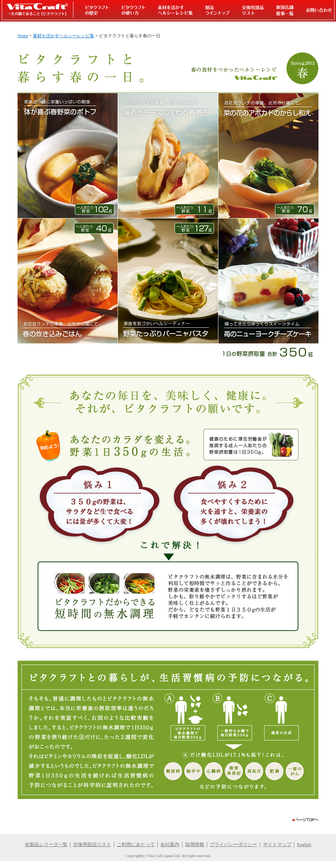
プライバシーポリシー (233, 845)
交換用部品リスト (92, 845)
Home (23, 36)
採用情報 (195, 845)
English (304, 845)
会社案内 (170, 845)
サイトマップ (277, 845)
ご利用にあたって (136, 845)
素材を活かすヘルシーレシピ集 (64, 36)
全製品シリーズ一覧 (46, 845)
